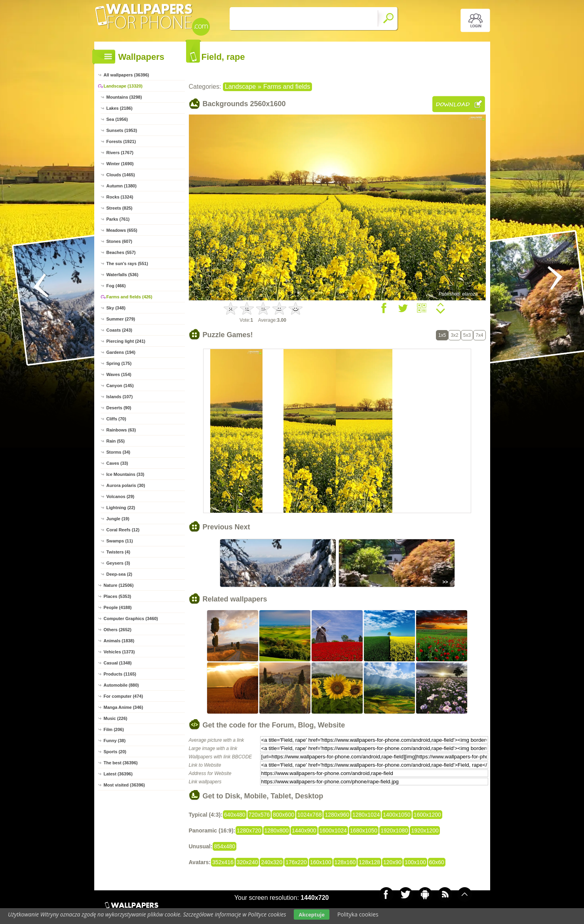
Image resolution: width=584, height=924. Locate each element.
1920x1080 (394, 830)
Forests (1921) (121, 141)
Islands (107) (120, 397)
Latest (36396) (118, 774)
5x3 (467, 335)
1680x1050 (364, 830)
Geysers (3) (118, 563)
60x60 (437, 862)
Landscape (240, 87)
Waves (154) (119, 374)
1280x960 (337, 815)
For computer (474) (124, 696)
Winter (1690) (120, 164)
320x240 (247, 862)
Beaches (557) (121, 252)
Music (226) (116, 718)
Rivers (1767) (120, 153)
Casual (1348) (118, 663)
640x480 (235, 815)
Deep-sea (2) (119, 574)
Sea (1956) (117, 119)
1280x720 (249, 830)
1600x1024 (333, 830)
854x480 (224, 846)
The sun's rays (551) (127, 263)
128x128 (369, 862)
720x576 (259, 815)
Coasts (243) (119, 330)
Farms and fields (287, 87)
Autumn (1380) (122, 186)
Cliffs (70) (116, 419)
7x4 (479, 335)
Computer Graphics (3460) (131, 619)
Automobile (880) (121, 685)
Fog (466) (116, 286)
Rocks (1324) (120, 197)
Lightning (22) (121, 508)
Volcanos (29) (121, 496)
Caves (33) (117, 463)
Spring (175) (119, 363)
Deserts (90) (119, 408)
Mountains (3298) (124, 97)
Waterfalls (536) (123, 275)
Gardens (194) (121, 352)
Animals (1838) (119, 641)
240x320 (272, 862)
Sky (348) (116, 308)
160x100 (321, 862)
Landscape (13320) (123, 86)
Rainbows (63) (121, 430)
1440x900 (304, 830)
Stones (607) (119, 241)
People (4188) (118, 607)
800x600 (283, 815)
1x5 (442, 335)
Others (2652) (118, 630)
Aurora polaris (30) (126, 485)
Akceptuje (311, 914)
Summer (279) (121, 319)
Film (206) (114, 729)
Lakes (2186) (120, 108)
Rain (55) (116, 441)
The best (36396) (121, 763)
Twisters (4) (118, 552)
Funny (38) (115, 741)
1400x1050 (397, 815)
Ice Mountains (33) (126, 474)
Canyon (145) (120, 386)
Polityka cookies (358, 914)
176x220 (296, 862)
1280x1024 (366, 815)
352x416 (223, 862)
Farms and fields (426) (129, 297)
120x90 (392, 862)
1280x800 (277, 830)
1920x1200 (425, 830)
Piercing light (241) (126, 341)
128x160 (345, 862)
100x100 (415, 862)
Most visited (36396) (125, 785)
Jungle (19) (118, 519)
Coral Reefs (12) (123, 530)
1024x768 (310, 815)
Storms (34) (119, 452)
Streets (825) (120, 208)
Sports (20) (115, 752)
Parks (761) (118, 219)
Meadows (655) (122, 230)
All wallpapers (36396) (127, 75)
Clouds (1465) (121, 175)
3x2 (454, 335)
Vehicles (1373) (119, 652)
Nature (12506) (119, 585)
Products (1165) (120, 674)
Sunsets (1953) (122, 130)
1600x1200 (427, 815)
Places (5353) (118, 596)
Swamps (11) (120, 541)
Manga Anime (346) (124, 707)
